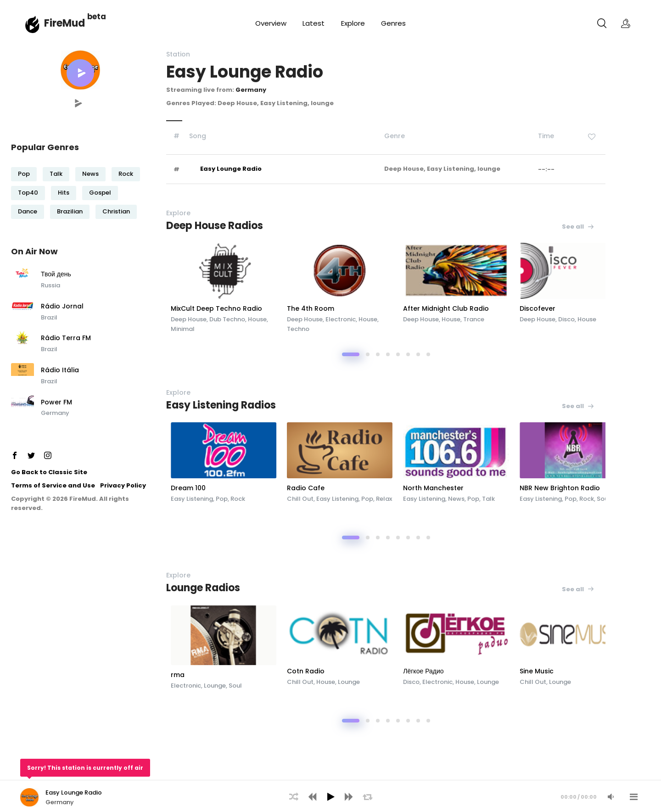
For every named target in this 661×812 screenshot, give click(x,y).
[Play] (330, 797)
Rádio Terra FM (66, 338)
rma (222, 675)
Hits (64, 193)
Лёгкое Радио (485, 671)
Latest (314, 23)
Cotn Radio (358, 671)
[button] (80, 73)
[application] (330, 796)
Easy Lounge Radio (231, 169)
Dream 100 (232, 488)
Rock (126, 174)
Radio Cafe (358, 488)
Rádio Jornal (62, 307)
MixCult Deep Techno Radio (260, 308)
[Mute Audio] (611, 797)
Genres (393, 23)
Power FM (56, 403)
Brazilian (70, 211)
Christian (116, 211)
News (90, 174)
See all (578, 227)
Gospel (100, 193)
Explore (353, 23)
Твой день (56, 274)
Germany (55, 413)
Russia (50, 285)
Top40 (28, 193)
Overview (271, 23)
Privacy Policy (123, 485)
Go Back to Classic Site (49, 472)
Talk (56, 174)
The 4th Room (362, 308)
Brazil (49, 317)
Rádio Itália (60, 370)
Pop (24, 174)
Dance (28, 211)
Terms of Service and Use (53, 485)
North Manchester (495, 488)
